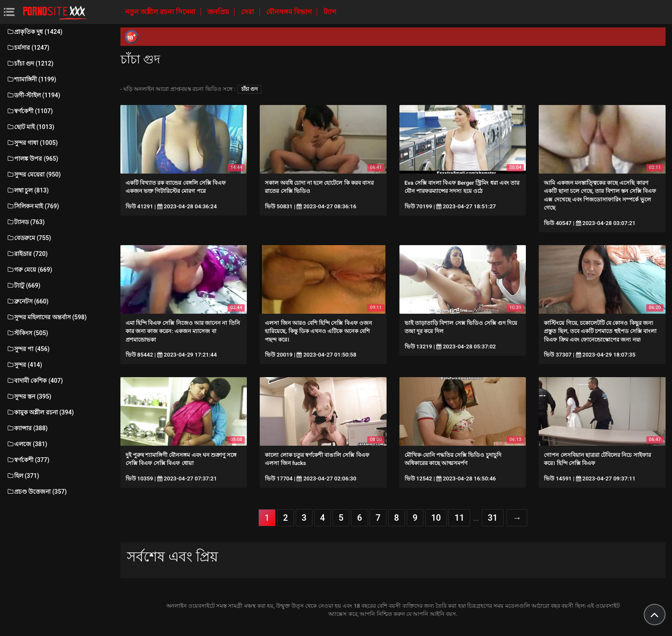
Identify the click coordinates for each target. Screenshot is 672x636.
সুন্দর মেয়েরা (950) (34, 174)
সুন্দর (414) (24, 365)
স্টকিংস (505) (27, 333)
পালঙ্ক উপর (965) (32, 159)
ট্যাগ (330, 12)
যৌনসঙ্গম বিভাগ (290, 12)
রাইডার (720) (27, 254)
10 (436, 518)
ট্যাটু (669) (23, 285)
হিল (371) (23, 476)
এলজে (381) (27, 444)
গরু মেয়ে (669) (29, 270)
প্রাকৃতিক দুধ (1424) (34, 32)
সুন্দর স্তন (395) (29, 396)
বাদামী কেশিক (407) (35, 381)
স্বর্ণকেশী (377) (28, 460)
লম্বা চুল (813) (28, 190)
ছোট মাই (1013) (30, 127)
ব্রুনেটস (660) (27, 301)
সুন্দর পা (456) (28, 349)
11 (459, 518)
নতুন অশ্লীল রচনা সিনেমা (161, 12)
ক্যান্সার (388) (27, 428)
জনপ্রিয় (219, 12)
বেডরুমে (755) (29, 238)
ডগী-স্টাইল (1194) (33, 95)
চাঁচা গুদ (249, 89)
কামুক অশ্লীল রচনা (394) (40, 412)
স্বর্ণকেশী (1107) (30, 111)
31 (493, 518)
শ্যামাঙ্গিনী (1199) (31, 79)
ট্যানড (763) (25, 222)
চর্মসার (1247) (28, 48)
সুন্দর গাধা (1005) (32, 143)
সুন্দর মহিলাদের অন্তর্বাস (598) (46, 317)
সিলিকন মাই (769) (33, 206)
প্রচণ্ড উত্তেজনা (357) (37, 492)
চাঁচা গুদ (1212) (30, 63)
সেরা (248, 12)
